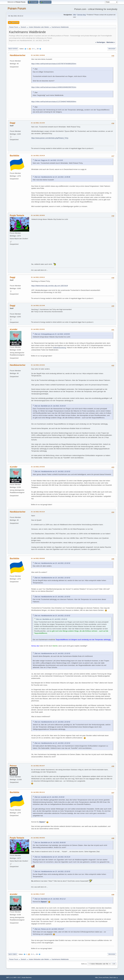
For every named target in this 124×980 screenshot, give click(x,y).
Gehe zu (84, 964)
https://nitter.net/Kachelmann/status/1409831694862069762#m (54, 87)
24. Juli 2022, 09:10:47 (38, 766)
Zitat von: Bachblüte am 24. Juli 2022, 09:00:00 (50, 843)
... (36, 49)
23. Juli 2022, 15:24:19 (38, 156)
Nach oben (13, 954)
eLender (14, 329)
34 (38, 49)
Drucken (112, 49)
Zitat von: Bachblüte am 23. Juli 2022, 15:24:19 (50, 406)
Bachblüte (14, 156)
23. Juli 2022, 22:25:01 (38, 329)
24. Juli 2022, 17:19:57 (38, 894)
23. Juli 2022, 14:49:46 (38, 55)
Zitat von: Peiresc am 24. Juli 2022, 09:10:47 (49, 929)
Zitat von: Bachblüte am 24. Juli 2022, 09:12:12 (50, 899)
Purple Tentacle (17, 215)
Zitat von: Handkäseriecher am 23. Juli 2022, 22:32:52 (52, 472)
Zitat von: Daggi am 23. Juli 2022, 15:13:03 (49, 160)
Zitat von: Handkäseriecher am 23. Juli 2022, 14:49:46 (52, 177)
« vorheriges (100, 42)
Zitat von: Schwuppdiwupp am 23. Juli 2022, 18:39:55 (52, 334)
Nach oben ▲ (114, 977)
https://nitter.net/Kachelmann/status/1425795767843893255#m (54, 64)
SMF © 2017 (17, 977)
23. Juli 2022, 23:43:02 (38, 467)
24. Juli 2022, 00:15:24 (38, 512)
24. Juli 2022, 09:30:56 (38, 838)
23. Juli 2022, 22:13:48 (38, 306)
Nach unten (13, 49)
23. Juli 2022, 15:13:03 (38, 123)
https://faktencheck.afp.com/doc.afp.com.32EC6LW (50, 286)
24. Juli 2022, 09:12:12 (38, 792)
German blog (81, 15)
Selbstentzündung (60, 348)
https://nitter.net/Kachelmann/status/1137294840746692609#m (54, 102)
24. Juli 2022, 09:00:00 (38, 558)
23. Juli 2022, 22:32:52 (38, 365)
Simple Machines (27, 977)
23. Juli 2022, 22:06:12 (38, 277)
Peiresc (13, 766)
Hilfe (96, 977)
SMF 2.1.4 (9, 977)
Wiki (75, 15)
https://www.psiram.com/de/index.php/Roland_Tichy (50, 138)
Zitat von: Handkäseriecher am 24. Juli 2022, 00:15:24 (52, 857)
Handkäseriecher (18, 55)
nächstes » (111, 42)
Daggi (12, 123)
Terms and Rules (104, 977)
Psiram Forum (17, 8)
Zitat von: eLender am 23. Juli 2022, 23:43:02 (49, 797)
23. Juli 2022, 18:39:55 (38, 215)
